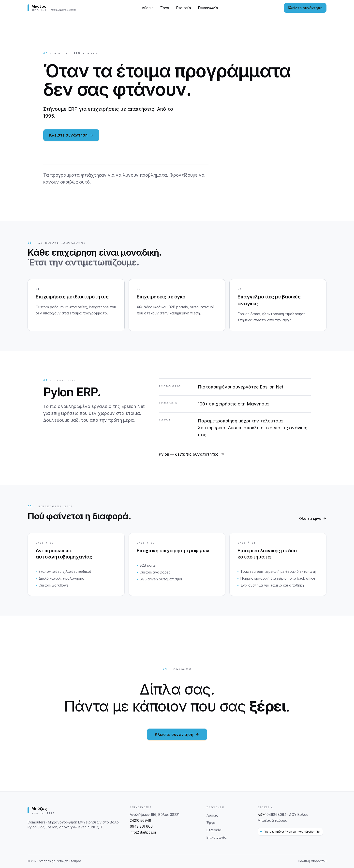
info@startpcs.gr (143, 832)
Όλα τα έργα (313, 519)
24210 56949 (140, 820)
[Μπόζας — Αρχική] (52, 8)
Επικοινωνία (208, 8)
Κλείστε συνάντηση (305, 8)
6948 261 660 (141, 826)
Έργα (165, 8)
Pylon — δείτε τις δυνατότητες (192, 454)
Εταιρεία (184, 8)
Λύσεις (148, 8)
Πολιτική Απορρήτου (312, 861)
